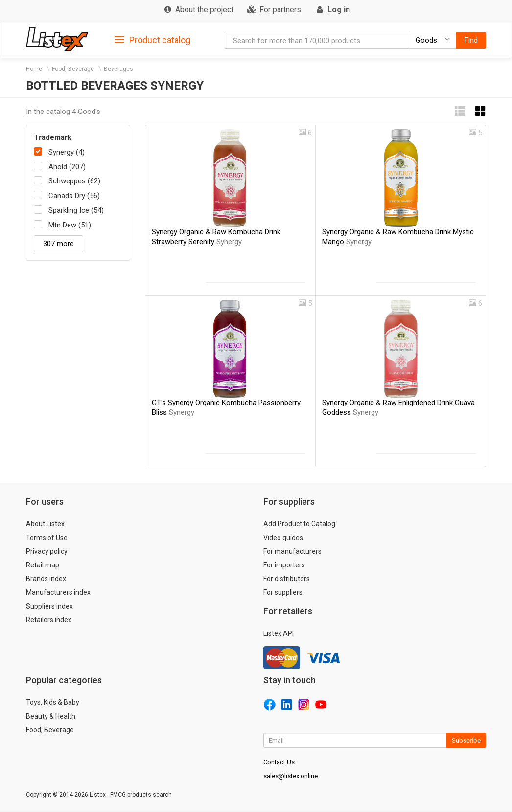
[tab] (152, 39)
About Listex (45, 524)
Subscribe (466, 740)
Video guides (283, 538)
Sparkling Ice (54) (76, 210)
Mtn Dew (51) (70, 225)
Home (34, 69)
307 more (58, 244)
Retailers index (49, 620)
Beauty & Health (51, 716)
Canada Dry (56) (74, 196)
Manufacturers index (58, 592)
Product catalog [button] (152, 40)
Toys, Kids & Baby (53, 702)
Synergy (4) (67, 152)
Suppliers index (49, 606)
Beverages (118, 69)
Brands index (46, 579)
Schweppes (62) (74, 181)
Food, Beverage (73, 69)
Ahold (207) (67, 167)
